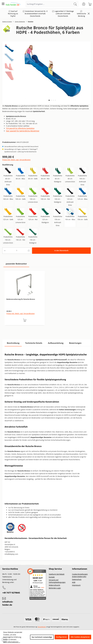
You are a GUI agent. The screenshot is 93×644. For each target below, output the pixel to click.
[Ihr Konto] (84, 4)
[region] (46, 300)
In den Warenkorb (61, 250)
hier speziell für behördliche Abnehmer (23, 131)
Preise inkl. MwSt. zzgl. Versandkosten (16, 160)
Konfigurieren (61, 637)
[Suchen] (75, 4)
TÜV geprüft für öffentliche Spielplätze (20, 128)
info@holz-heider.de (8, 603)
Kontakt (52, 577)
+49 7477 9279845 (11, 593)
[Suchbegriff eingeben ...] (49, 4)
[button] (49, 100)
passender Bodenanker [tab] (16, 264)
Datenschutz (77, 579)
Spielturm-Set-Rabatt (57, 574)
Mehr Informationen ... (12, 642)
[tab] (13, 343)
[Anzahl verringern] (5, 251)
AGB (74, 582)
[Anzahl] (17, 251)
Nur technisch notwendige (42, 637)
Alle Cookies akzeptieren (80, 637)
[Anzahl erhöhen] (29, 251)
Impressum (76, 585)
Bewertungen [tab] (75, 343)
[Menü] (3, 4)
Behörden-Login (55, 588)
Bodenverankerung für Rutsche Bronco (21, 299)
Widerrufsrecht (54, 585)
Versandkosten (42, 627)
